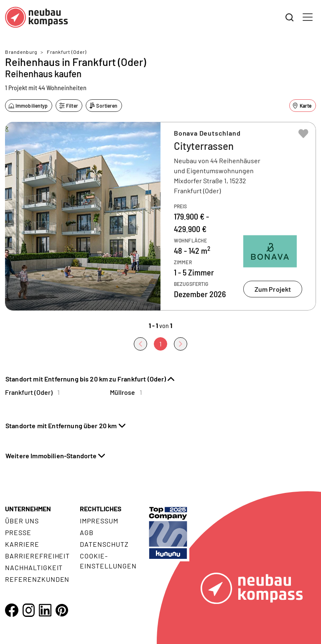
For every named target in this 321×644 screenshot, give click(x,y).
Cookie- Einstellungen (108, 561)
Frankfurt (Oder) (67, 52)
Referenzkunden (37, 579)
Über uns (22, 521)
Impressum (99, 521)
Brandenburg (21, 52)
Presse (18, 532)
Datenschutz (104, 544)
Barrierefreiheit (37, 556)
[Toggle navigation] (308, 17)
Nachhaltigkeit (34, 567)
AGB (87, 532)
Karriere (22, 544)
